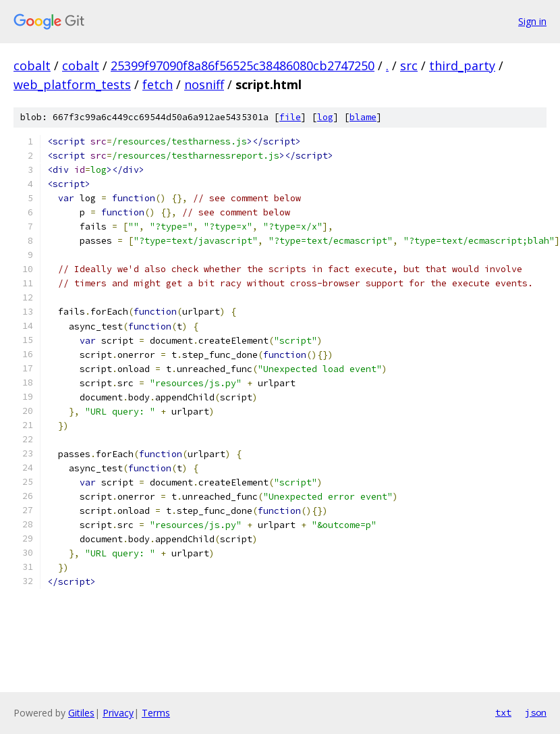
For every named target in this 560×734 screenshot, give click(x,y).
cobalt (32, 65)
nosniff (204, 84)
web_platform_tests (72, 84)
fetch (158, 84)
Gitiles (81, 713)
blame (363, 117)
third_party (462, 65)
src (409, 65)
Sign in (532, 21)
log (325, 117)
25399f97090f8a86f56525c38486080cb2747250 (243, 65)
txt (503, 712)
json (536, 712)
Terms (156, 713)
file (290, 117)
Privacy (118, 713)
